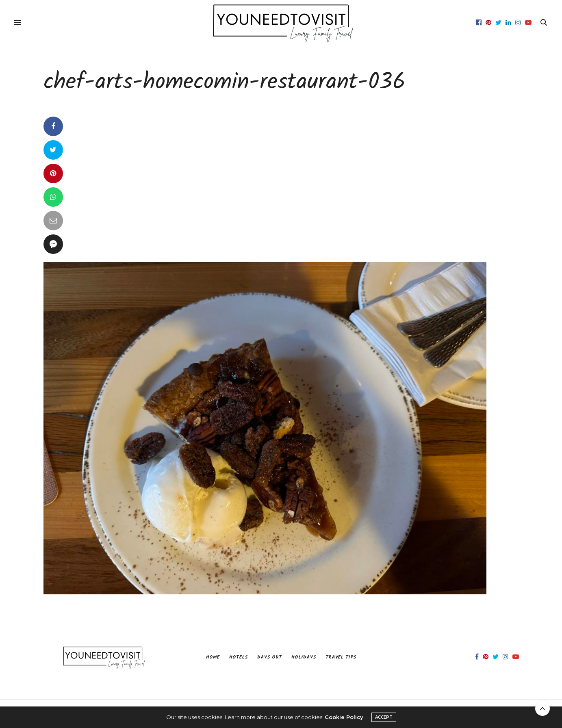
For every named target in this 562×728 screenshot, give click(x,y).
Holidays (304, 657)
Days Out (269, 657)
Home (213, 657)
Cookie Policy (344, 717)
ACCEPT (384, 717)
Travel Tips (341, 657)
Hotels (238, 657)
